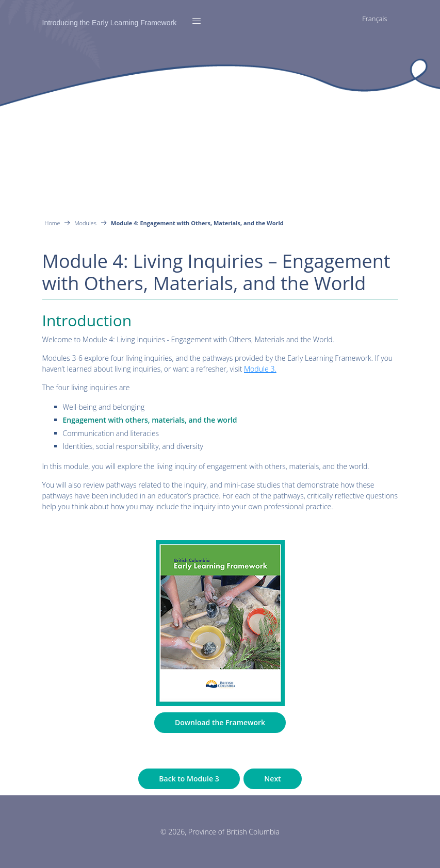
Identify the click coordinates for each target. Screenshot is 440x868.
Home (53, 223)
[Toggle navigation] (197, 21)
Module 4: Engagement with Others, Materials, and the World (197, 223)
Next (272, 779)
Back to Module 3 (189, 779)
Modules (85, 223)
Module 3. (260, 369)
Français (374, 19)
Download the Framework (220, 722)
